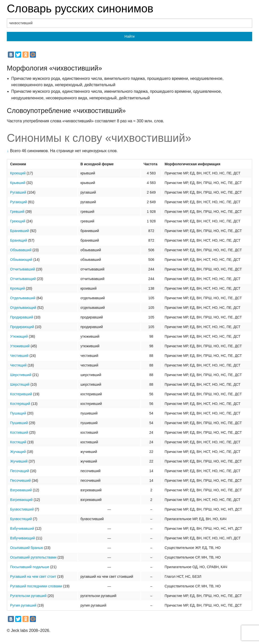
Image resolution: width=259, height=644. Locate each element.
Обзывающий (21, 260)
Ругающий (19, 202)
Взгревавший (21, 490)
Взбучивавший (22, 528)
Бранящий (19, 240)
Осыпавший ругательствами (33, 557)
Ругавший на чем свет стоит (33, 577)
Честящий (18, 365)
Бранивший (20, 231)
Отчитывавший (23, 269)
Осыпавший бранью (27, 548)
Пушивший (19, 423)
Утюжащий (19, 336)
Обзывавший (21, 250)
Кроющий (18, 173)
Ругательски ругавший (28, 596)
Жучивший (19, 461)
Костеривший (21, 394)
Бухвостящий (21, 519)
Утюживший (20, 346)
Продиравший (22, 317)
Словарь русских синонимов (80, 8)
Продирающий (22, 327)
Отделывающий (23, 308)
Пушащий (18, 413)
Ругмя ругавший (23, 605)
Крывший (18, 183)
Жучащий (18, 452)
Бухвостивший (22, 509)
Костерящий (20, 404)
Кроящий (17, 288)
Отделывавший (23, 298)
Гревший (17, 212)
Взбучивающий (23, 538)
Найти (129, 36)
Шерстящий (20, 384)
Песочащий (20, 471)
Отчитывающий (23, 279)
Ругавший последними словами (36, 586)
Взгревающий (21, 500)
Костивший (19, 432)
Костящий (18, 442)
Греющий (18, 221)
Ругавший (18, 192)
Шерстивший (21, 375)
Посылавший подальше (30, 567)
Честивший (19, 356)
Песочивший (20, 480)
